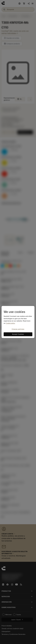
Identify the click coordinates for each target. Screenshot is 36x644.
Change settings (18, 329)
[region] (18, 322)
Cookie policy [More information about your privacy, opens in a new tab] (10, 323)
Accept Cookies (18, 334)
